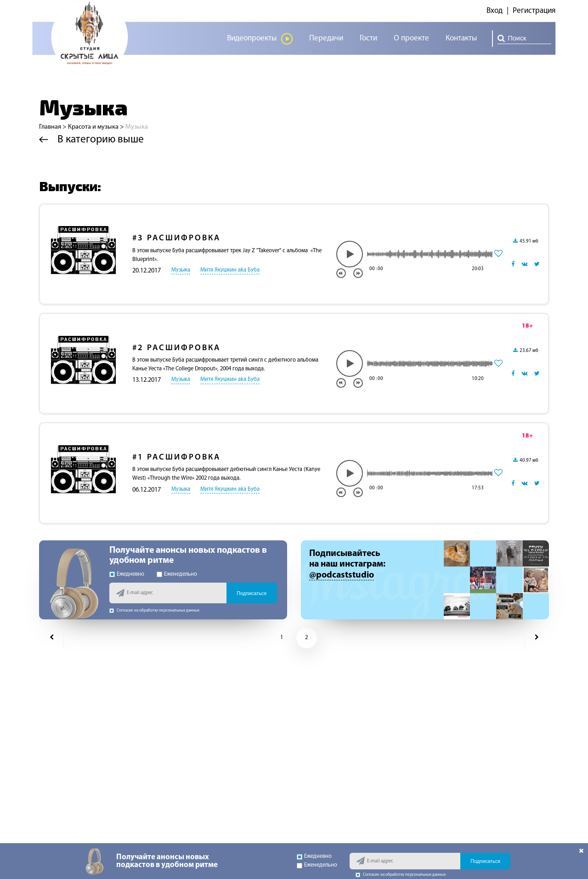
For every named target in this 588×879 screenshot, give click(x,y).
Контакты (461, 38)
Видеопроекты (260, 39)
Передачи (326, 38)
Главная (50, 127)
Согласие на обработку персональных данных (154, 611)
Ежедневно (127, 575)
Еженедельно (177, 575)
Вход (495, 11)
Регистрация (534, 11)
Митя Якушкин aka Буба (230, 270)
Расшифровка (176, 238)
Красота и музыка (93, 127)
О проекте (411, 38)
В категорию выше (91, 140)
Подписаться (252, 593)
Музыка (181, 270)
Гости (368, 38)
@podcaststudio (342, 575)
